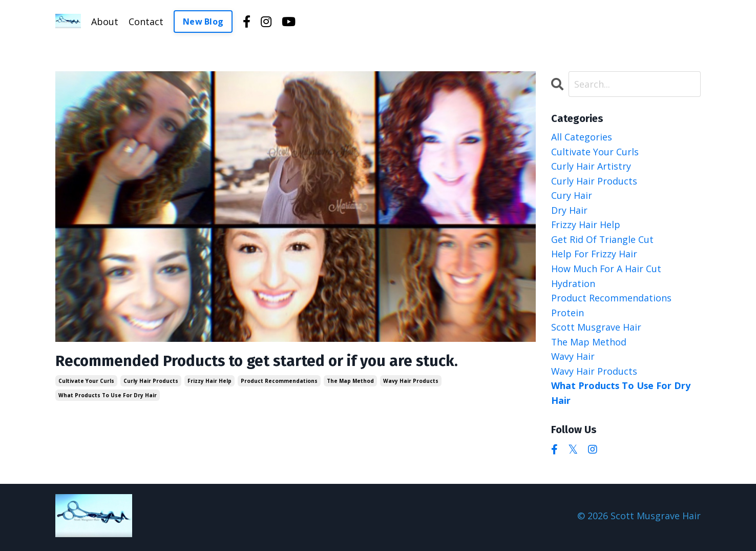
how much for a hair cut (606, 270)
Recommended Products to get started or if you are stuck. (259, 361)
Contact (146, 22)
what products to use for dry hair (108, 396)
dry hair (569, 211)
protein (568, 314)
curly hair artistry (591, 167)
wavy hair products (411, 381)
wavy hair (573, 358)
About (105, 22)
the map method (350, 381)
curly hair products (151, 381)
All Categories (582, 137)
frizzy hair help (209, 381)
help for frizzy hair (595, 255)
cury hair (572, 196)
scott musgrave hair (596, 329)
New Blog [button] (203, 22)
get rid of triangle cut (603, 240)
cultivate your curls (86, 381)
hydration (573, 284)
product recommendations (279, 381)
